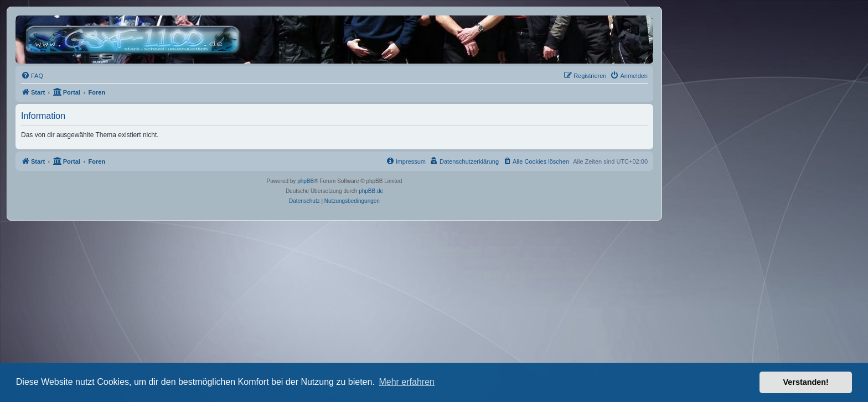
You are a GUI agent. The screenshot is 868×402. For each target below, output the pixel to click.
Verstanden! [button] (806, 382)
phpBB (306, 181)
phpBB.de (371, 191)
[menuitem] (32, 76)
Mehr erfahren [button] (407, 382)
